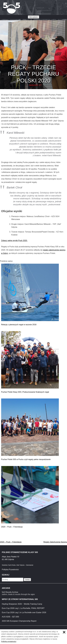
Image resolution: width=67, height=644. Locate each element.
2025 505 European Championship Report (19, 621)
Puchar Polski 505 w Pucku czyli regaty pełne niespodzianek (26, 459)
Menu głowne (33, 17)
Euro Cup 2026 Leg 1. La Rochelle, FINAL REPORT (23, 608)
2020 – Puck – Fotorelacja (12, 527)
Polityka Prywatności (10, 570)
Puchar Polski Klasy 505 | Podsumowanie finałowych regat (25, 392)
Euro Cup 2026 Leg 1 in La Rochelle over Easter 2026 (24, 612)
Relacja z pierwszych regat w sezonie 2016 (19, 325)
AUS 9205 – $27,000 (10, 617)
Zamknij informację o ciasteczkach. (64, 632)
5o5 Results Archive (10, 592)
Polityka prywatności (9, 641)
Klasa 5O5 (7, 3)
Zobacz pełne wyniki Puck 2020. (14, 241)
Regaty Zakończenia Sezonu (55, 542)
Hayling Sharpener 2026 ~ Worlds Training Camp (22, 604)
